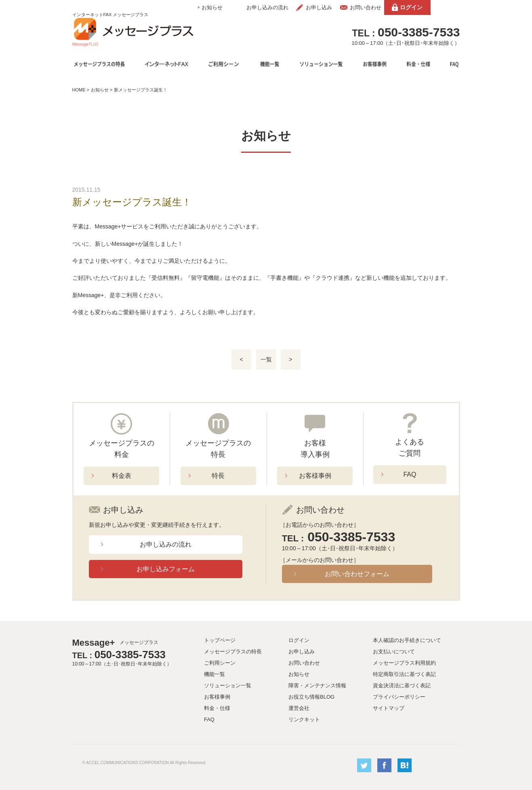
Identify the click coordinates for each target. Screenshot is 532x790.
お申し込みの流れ (267, 7)
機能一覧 (214, 674)
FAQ (410, 474)
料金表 (122, 476)
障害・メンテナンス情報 (317, 685)
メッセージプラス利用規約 (404, 663)
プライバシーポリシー (399, 697)
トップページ (220, 640)
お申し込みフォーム (166, 569)
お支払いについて (394, 652)
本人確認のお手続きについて (407, 640)
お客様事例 (315, 476)
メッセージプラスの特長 (233, 652)
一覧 (266, 359)
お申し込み (319, 7)
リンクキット (304, 719)
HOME (79, 90)
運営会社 (299, 708)
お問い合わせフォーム (357, 574)
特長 (218, 476)
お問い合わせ (366, 7)
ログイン (411, 7)
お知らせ (212, 7)
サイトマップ (389, 708)
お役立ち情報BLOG (311, 697)
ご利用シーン (220, 663)
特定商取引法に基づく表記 (404, 674)
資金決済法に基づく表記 (402, 685)
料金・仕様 (217, 708)
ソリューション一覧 (228, 685)
